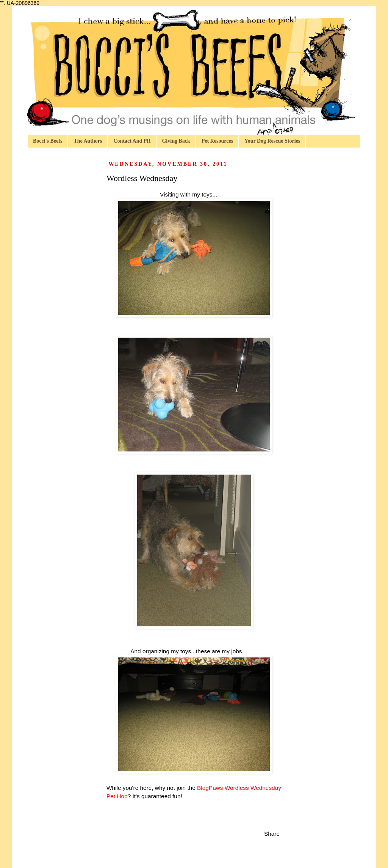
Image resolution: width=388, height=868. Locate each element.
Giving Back (176, 141)
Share (272, 834)
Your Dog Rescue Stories (272, 141)
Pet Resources (217, 141)
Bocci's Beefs (48, 141)
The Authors (88, 141)
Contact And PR (132, 141)
